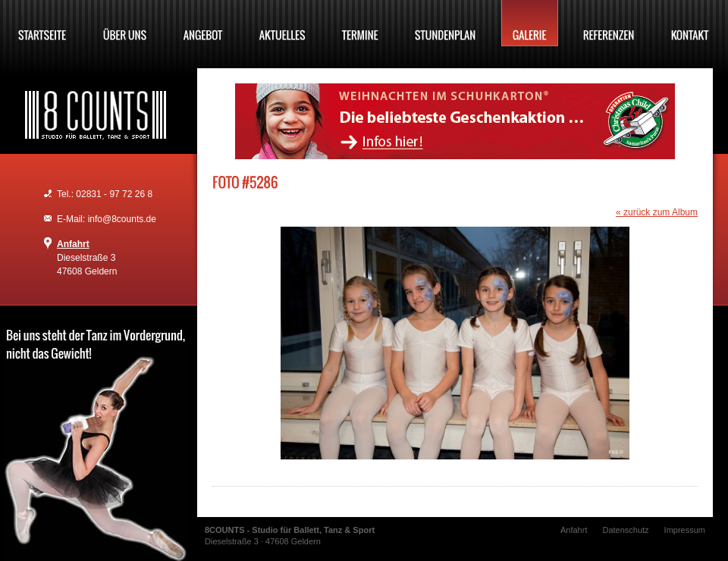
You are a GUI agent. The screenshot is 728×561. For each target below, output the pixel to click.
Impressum (685, 530)
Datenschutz (625, 530)
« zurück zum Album (657, 212)
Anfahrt (73, 244)
